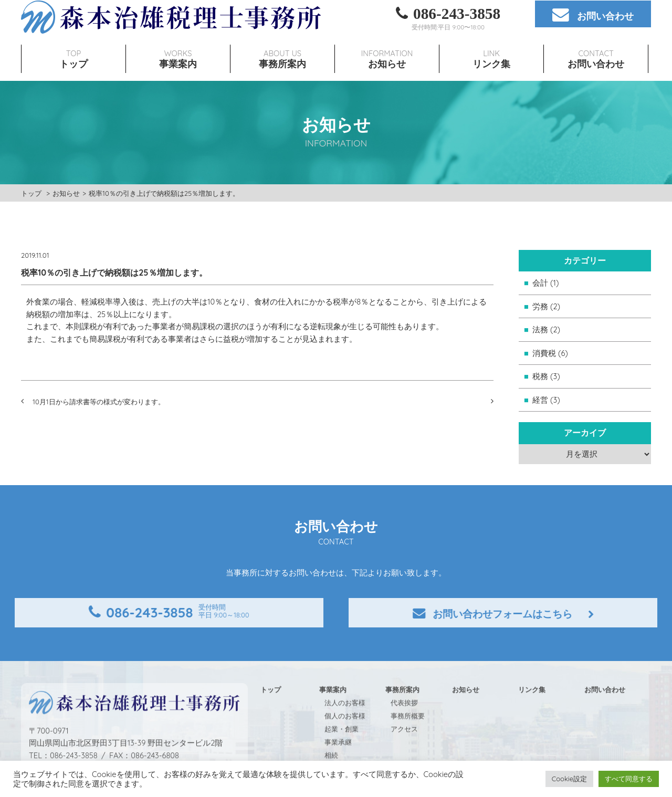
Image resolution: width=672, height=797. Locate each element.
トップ (31, 193)
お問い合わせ (605, 709)
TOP (73, 41)
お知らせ (66, 193)
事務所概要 (408, 736)
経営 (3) (546, 400)
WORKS (178, 41)
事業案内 (333, 709)
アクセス (404, 749)
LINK (491, 41)
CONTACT (596, 41)
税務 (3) (546, 376)
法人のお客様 (345, 722)
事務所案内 (402, 709)
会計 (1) (545, 283)
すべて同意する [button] (629, 779)
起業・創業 (342, 749)
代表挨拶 (404, 722)
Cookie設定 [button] (569, 779)
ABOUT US (282, 41)
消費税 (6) (550, 353)
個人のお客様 (345, 736)
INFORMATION (387, 41)
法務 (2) (546, 329)
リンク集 (532, 709)
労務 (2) (546, 306)
